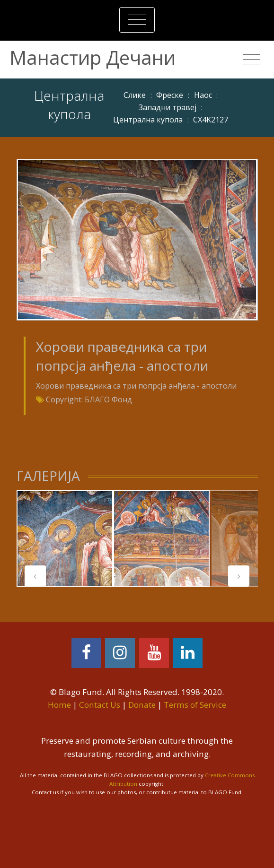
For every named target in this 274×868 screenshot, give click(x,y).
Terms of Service (195, 705)
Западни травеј (168, 107)
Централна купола (148, 120)
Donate (142, 705)
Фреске (170, 95)
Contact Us (100, 705)
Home (59, 705)
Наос (203, 95)
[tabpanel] (65, 538)
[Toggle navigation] (137, 20)
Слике (135, 95)
